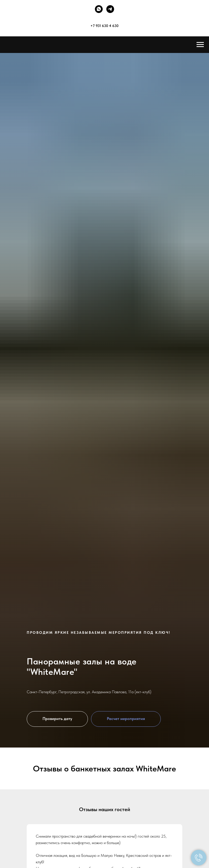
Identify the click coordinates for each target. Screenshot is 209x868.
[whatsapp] (99, 9)
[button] (57, 719)
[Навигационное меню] (200, 45)
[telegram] (110, 9)
